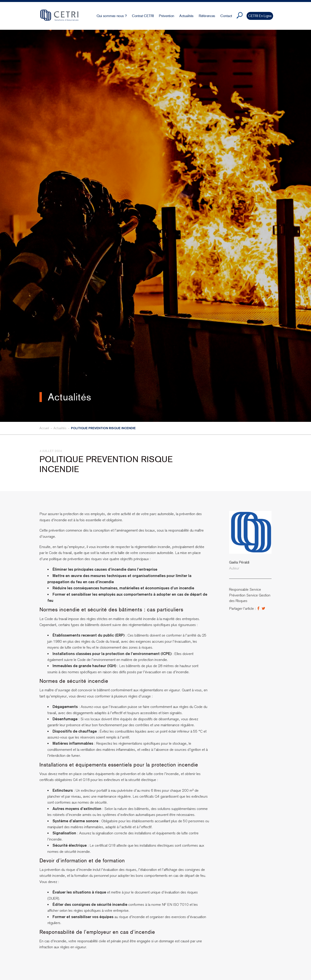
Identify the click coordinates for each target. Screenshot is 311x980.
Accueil (44, 428)
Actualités (60, 428)
